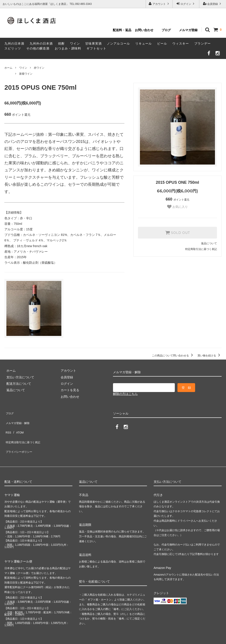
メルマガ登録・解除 (18, 419)
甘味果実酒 (93, 44)
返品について (209, 243)
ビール (162, 44)
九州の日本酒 (14, 44)
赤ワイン (39, 68)
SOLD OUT (177, 233)
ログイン (186, 4)
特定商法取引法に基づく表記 (24, 431)
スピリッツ (13, 48)
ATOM (18, 425)
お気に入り (177, 207)
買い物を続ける (210, 356)
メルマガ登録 (188, 30)
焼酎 (61, 44)
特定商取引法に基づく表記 (201, 249)
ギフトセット (96, 48)
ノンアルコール (118, 44)
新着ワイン (26, 74)
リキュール (144, 44)
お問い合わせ (144, 30)
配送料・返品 (122, 30)
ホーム (8, 68)
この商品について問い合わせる (173, 356)
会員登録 (213, 4)
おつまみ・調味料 (68, 48)
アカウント (159, 4)
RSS (8, 425)
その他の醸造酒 (38, 48)
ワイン (75, 44)
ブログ (166, 30)
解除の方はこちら (125, 394)
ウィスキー (181, 44)
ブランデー (202, 44)
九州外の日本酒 (41, 44)
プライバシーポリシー (20, 438)
